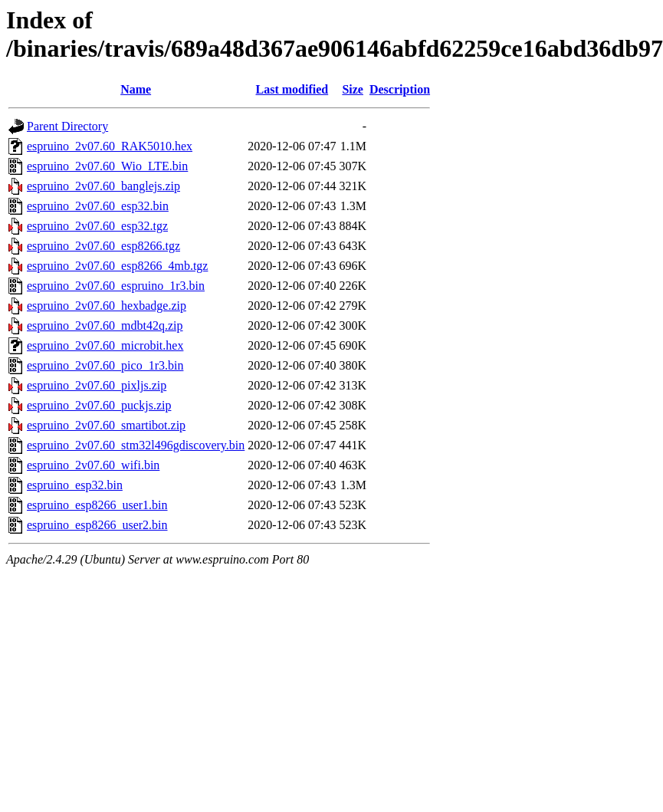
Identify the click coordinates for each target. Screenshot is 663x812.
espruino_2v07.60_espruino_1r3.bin (116, 286)
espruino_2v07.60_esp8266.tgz (103, 246)
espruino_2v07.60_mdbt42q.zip (105, 325)
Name (136, 89)
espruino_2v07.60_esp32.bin (98, 206)
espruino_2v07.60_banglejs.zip (103, 186)
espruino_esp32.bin (75, 485)
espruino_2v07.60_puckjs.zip (99, 405)
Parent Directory (67, 126)
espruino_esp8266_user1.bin (97, 505)
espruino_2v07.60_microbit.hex (105, 345)
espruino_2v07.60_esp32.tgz (97, 226)
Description (400, 89)
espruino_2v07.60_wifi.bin (93, 465)
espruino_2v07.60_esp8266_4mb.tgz (117, 266)
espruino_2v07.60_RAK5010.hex (110, 146)
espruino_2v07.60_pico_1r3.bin (105, 365)
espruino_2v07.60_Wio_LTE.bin (107, 166)
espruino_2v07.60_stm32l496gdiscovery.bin (136, 445)
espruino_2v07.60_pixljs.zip (97, 385)
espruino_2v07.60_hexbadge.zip (107, 306)
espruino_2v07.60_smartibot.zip (106, 425)
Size (353, 89)
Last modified (292, 89)
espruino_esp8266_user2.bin (97, 525)
